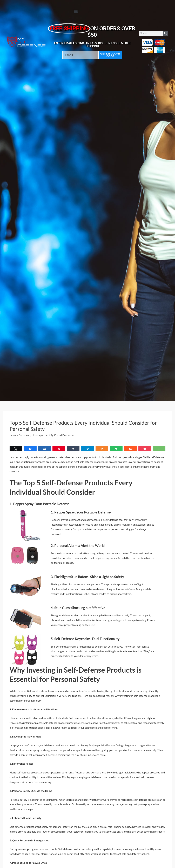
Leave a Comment (20, 435)
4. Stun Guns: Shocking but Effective (78, 608)
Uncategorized (40, 435)
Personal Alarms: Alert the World (79, 546)
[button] (76, 11)
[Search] (166, 33)
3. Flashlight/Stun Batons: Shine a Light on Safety (87, 577)
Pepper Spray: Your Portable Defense (83, 512)
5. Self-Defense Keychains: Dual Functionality (85, 639)
